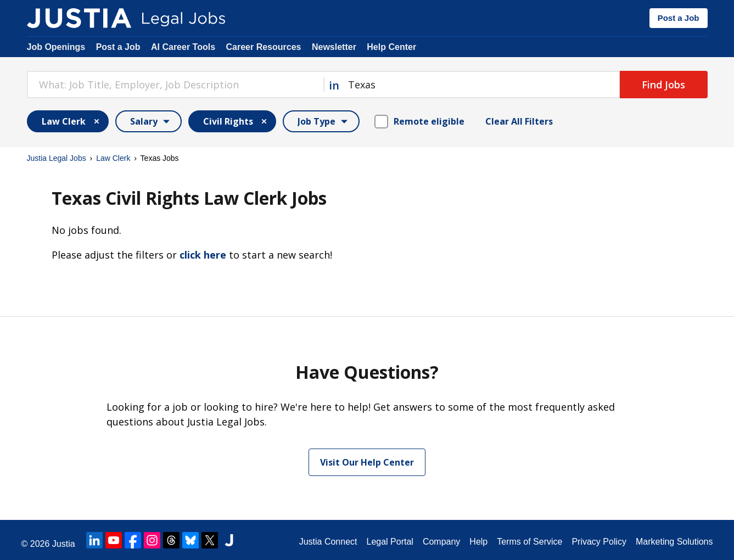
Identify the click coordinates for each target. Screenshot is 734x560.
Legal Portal (390, 542)
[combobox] (175, 85)
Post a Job (679, 18)
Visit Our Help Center (367, 462)
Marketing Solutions (674, 542)
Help (478, 542)
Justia (64, 544)
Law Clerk (113, 158)
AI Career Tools (183, 47)
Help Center (391, 47)
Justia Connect (328, 542)
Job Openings (56, 47)
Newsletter (334, 47)
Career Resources (264, 47)
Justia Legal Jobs (57, 158)
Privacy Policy (599, 542)
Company (441, 542)
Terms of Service (530, 542)
